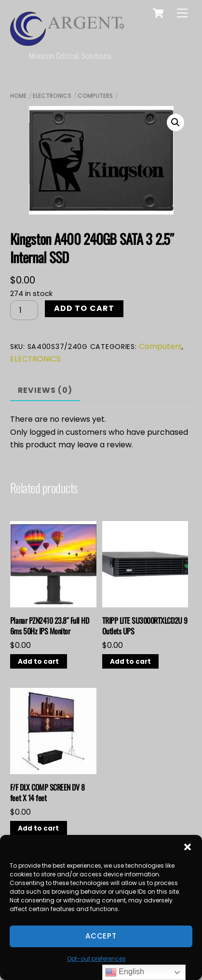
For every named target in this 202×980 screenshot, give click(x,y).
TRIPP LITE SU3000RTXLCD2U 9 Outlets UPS (145, 626)
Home (18, 96)
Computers (95, 96)
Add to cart (84, 308)
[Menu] (182, 13)
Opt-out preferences (96, 959)
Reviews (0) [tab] (45, 390)
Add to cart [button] (38, 662)
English (125, 972)
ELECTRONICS (52, 96)
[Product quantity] (24, 310)
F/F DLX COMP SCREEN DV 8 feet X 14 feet (47, 793)
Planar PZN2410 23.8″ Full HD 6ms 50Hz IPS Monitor (50, 626)
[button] (188, 847)
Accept (101, 936)
